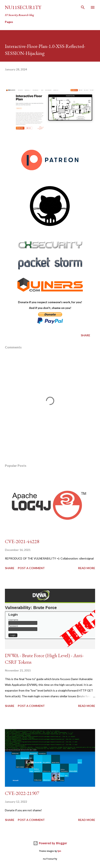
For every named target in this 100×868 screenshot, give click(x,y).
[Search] (83, 7)
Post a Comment (31, 568)
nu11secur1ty (23, 7)
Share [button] (85, 335)
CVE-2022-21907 (22, 793)
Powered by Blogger (50, 843)
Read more (87, 568)
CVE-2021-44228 (22, 541)
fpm (59, 851)
